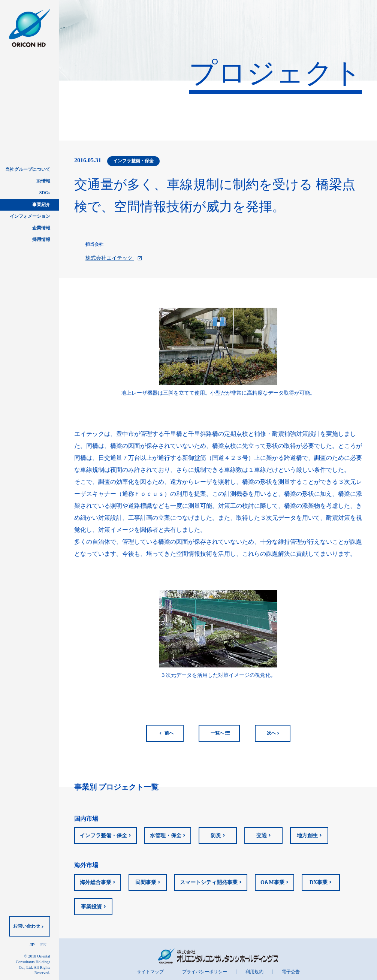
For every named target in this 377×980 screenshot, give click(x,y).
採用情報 (41, 239)
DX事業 (319, 882)
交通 (262, 836)
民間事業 (146, 882)
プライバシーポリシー (205, 972)
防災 (216, 836)
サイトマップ (150, 972)
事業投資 (91, 907)
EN (43, 945)
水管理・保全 (166, 836)
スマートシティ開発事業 (209, 882)
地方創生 (307, 836)
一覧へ (220, 733)
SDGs (45, 193)
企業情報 (41, 228)
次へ (271, 733)
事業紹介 (41, 205)
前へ (169, 733)
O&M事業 (272, 882)
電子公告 (291, 972)
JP (32, 945)
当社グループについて (28, 169)
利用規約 (254, 972)
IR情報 (43, 181)
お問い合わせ (27, 926)
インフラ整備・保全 (103, 836)
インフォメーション (30, 216)
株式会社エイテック (114, 258)
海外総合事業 (96, 882)
